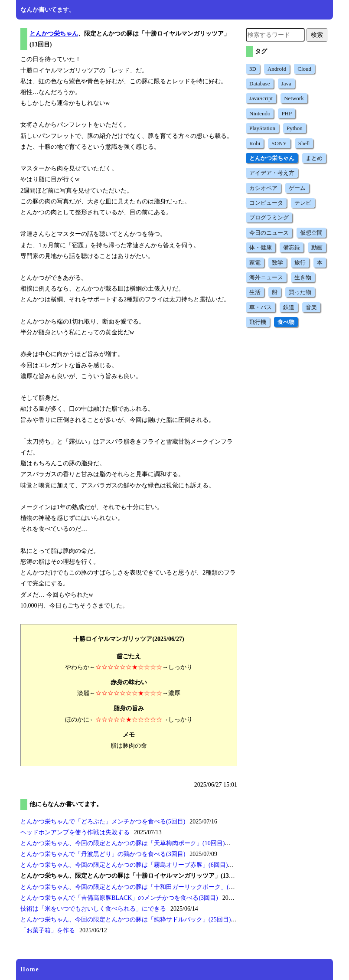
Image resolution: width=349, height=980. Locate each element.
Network (294, 98)
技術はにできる (93, 909)
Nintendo (260, 113)
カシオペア (263, 188)
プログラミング (269, 217)
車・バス (261, 307)
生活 (255, 292)
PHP (287, 113)
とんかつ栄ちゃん (54, 34)
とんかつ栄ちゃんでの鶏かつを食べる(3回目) (103, 854)
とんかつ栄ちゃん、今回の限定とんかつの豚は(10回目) (122, 843)
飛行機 (258, 322)
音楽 (311, 307)
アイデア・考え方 (272, 173)
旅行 (300, 263)
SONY (279, 143)
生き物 (303, 277)
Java (286, 83)
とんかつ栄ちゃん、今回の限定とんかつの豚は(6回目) (124, 865)
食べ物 (286, 322)
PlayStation (262, 128)
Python (295, 128)
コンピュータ (266, 203)
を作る (48, 930)
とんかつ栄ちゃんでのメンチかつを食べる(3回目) (119, 898)
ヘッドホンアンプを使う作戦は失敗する (75, 832)
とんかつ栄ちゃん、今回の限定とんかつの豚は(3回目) (133, 887)
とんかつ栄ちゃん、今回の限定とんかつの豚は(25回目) (126, 920)
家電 (255, 263)
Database (260, 83)
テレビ (303, 203)
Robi (255, 143)
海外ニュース (266, 277)
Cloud (304, 69)
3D (253, 69)
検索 (317, 35)
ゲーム (297, 188)
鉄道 (289, 307)
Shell (304, 143)
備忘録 (292, 247)
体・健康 (261, 247)
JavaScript (261, 98)
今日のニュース (269, 233)
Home (30, 969)
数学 (277, 263)
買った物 (300, 292)
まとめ (314, 158)
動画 (317, 247)
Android (277, 69)
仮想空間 (311, 233)
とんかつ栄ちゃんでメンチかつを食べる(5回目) (103, 822)
